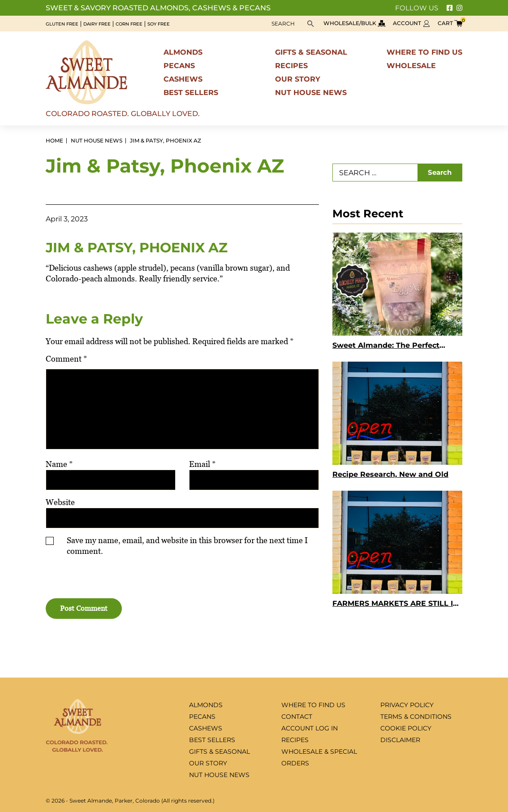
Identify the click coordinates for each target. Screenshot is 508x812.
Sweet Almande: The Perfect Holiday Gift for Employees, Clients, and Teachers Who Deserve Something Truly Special (395, 347)
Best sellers (191, 93)
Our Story (298, 79)
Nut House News (311, 93)
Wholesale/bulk (355, 23)
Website (60, 502)
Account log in (310, 728)
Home (54, 141)
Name (59, 464)
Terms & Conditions (416, 717)
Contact (297, 717)
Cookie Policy (406, 728)
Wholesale (411, 66)
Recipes (291, 66)
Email (202, 464)
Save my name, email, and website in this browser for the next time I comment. (187, 546)
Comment (67, 359)
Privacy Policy (407, 705)
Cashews (183, 79)
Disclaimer (400, 740)
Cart (450, 23)
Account (412, 23)
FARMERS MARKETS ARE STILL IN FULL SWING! (396, 605)
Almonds (183, 52)
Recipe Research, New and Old (390, 474)
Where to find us (424, 52)
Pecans (179, 66)
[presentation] (100, 579)
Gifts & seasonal (311, 52)
